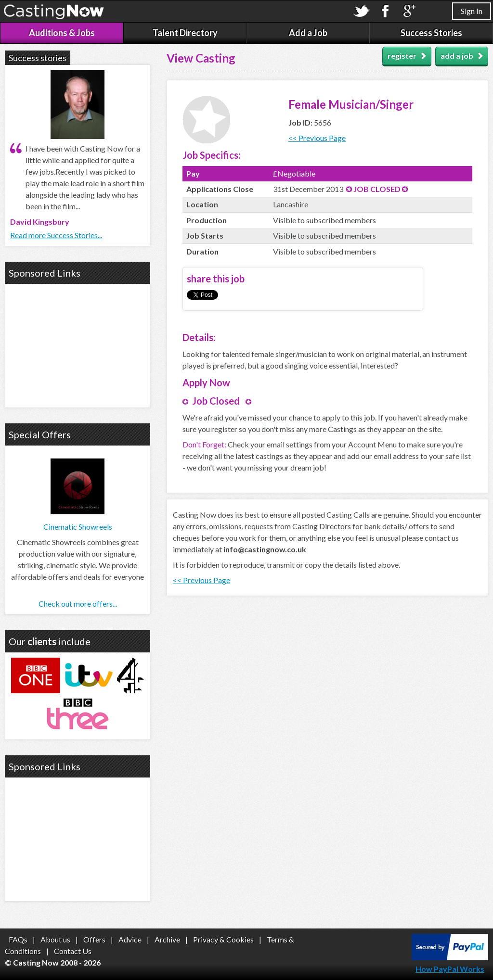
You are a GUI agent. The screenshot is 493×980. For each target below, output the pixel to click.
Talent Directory (185, 33)
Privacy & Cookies (223, 939)
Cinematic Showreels (78, 527)
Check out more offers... (78, 604)
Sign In (472, 11)
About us (55, 939)
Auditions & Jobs (62, 33)
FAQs (18, 939)
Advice (130, 939)
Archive (167, 939)
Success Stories (431, 33)
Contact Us (73, 951)
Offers (94, 939)
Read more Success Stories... (56, 235)
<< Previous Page (317, 138)
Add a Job (308, 33)
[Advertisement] (78, 344)
